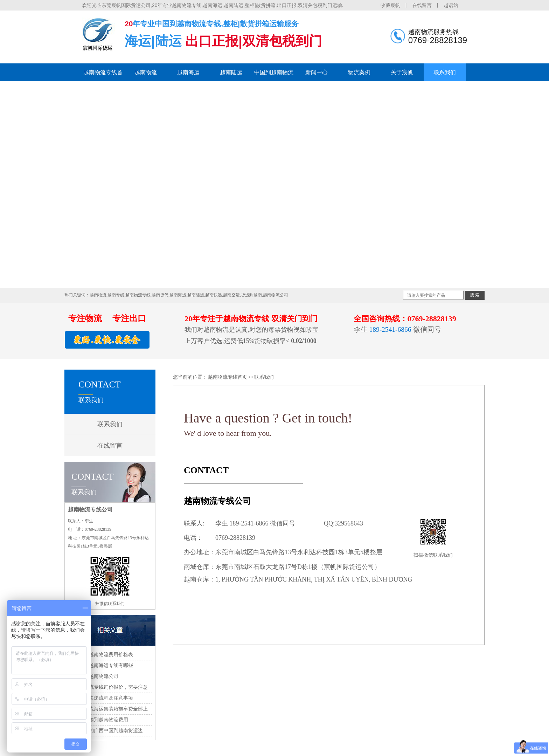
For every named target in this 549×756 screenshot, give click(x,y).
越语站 (451, 5)
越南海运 (188, 72)
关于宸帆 (402, 72)
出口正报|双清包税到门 (254, 41)
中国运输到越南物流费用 (101, 720)
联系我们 (445, 72)
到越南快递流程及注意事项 (104, 698)
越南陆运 (231, 72)
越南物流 (146, 72)
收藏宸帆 (390, 5)
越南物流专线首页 (103, 75)
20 (129, 24)
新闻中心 (317, 72)
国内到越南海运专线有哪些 (104, 665)
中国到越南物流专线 (274, 75)
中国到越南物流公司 (96, 676)
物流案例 (359, 72)
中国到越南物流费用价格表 (104, 655)
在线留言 (422, 5)
